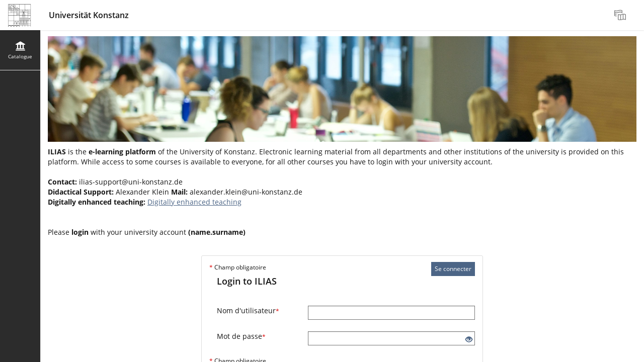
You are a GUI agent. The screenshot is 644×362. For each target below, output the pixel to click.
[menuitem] (621, 15)
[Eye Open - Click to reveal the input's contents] (469, 340)
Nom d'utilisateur (248, 310)
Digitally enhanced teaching (194, 202)
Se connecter (453, 269)
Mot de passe (241, 336)
